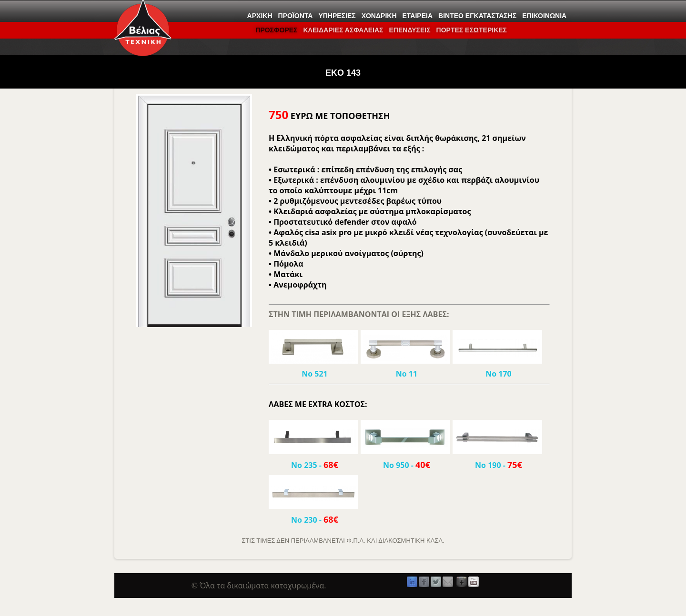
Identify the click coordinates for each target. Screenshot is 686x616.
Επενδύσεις (409, 30)
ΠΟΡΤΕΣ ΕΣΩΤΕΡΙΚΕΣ (472, 30)
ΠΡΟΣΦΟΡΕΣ (276, 30)
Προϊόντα (296, 16)
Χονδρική (379, 16)
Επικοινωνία (544, 16)
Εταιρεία (418, 16)
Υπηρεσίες (337, 16)
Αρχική (260, 16)
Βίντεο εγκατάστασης (477, 16)
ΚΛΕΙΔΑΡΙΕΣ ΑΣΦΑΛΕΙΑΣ (343, 30)
